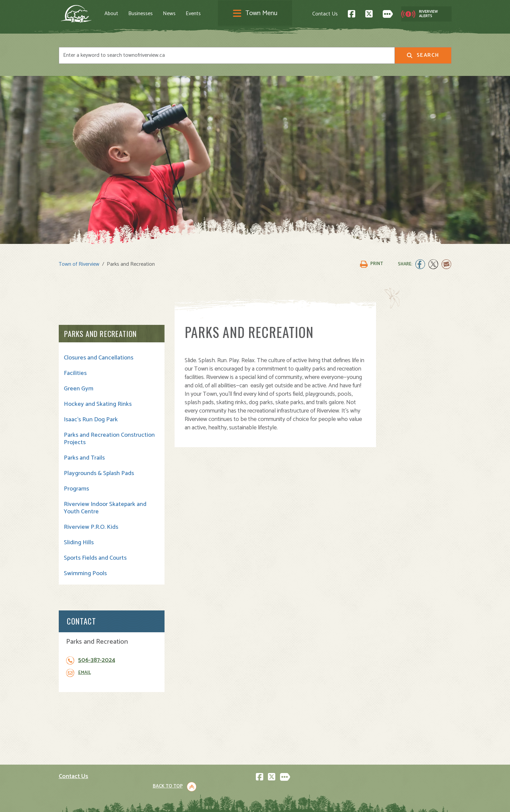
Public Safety (276, 737)
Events (198, 14)
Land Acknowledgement (84, 801)
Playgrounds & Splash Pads (99, 473)
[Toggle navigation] (255, 14)
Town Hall (272, 714)
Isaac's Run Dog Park (91, 419)
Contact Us (321, 14)
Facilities (75, 373)
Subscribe (73, 764)
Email (387, 387)
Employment (174, 751)
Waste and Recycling (285, 759)
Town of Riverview (79, 264)
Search (423, 55)
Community (274, 722)
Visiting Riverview (180, 722)
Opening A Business (183, 737)
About (116, 14)
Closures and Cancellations (99, 357)
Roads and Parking (282, 744)
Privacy (152, 801)
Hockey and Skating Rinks (98, 404)
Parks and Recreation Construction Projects (92, 438)
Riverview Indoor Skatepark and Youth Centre (100, 508)
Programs (76, 488)
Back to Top (423, 657)
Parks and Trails (84, 458)
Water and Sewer (280, 766)
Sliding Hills (79, 542)
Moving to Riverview (183, 729)
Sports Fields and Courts (95, 558)
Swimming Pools (85, 573)
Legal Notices (127, 801)
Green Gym (79, 388)
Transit (268, 751)
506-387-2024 (399, 374)
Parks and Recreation (101, 333)
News (174, 14)
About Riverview (179, 714)
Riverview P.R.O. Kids (91, 527)
